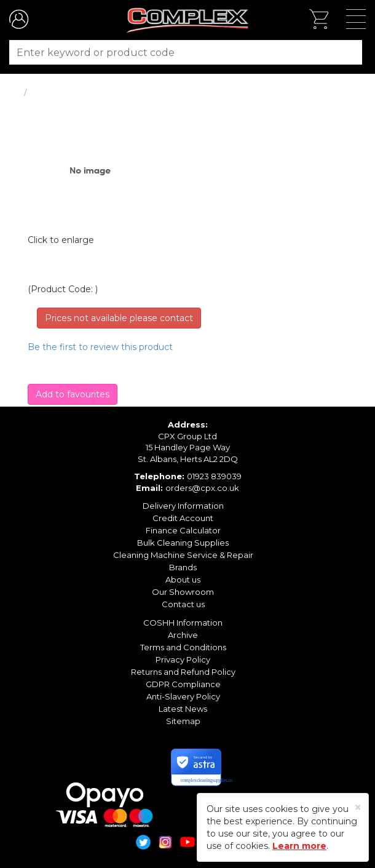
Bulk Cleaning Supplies (183, 543)
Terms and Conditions (183, 647)
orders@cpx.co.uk (202, 488)
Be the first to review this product (100, 347)
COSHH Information (183, 623)
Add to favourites (73, 394)
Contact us (183, 604)
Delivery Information (183, 506)
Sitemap (183, 721)
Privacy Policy (183, 659)
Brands (183, 567)
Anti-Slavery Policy (183, 696)
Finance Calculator (183, 530)
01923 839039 (214, 476)
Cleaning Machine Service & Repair (183, 555)
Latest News (183, 709)
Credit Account (183, 518)
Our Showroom (183, 592)
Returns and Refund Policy (183, 672)
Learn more (299, 846)
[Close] (358, 807)
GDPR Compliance (183, 684)
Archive (183, 635)
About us (183, 579)
